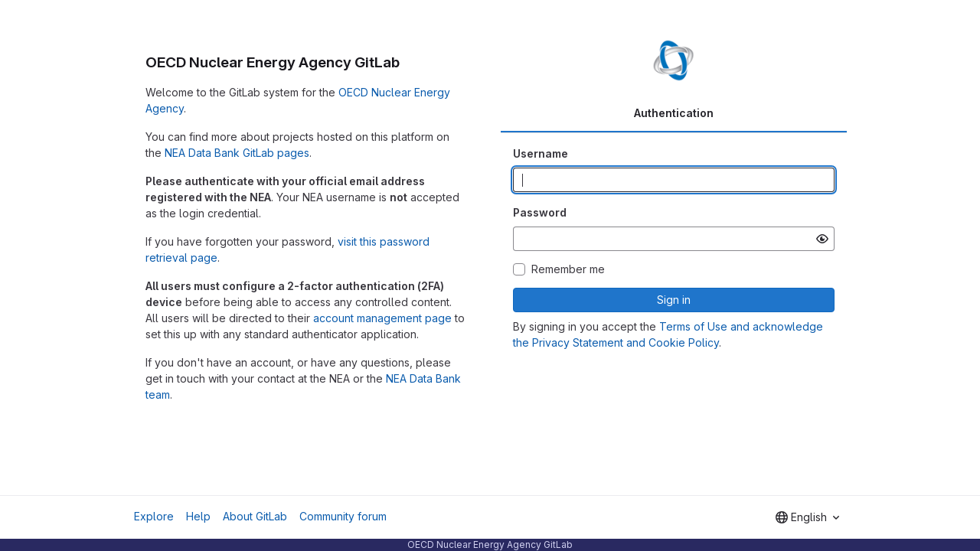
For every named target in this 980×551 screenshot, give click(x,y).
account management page (382, 318)
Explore (154, 516)
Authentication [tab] (674, 113)
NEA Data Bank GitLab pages (237, 153)
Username (541, 153)
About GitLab (255, 516)
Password (540, 212)
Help (198, 516)
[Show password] (822, 239)
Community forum (343, 516)
